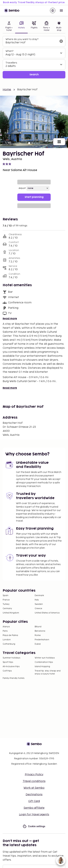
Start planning (34, 197)
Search (34, 75)
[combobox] (31, 43)
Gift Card (34, 801)
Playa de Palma (10, 635)
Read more (10, 319)
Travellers (11, 63)
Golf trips (7, 671)
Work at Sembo (34, 788)
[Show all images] (59, 142)
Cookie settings (34, 826)
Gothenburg (9, 644)
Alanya (6, 627)
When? (9, 51)
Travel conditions (34, 781)
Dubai (38, 644)
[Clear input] (61, 41)
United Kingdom (11, 613)
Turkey (6, 604)
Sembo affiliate (34, 808)
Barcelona (40, 631)
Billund (38, 627)
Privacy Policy (34, 775)
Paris (5, 631)
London (7, 640)
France (6, 600)
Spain (5, 596)
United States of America (47, 613)
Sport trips (8, 662)
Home (7, 90)
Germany (7, 609)
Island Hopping (42, 667)
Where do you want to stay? (22, 39)
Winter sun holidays (45, 658)
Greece (38, 609)
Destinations (34, 795)
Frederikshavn (42, 640)
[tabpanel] (34, 57)
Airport (22, 188)
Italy (37, 600)
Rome (38, 635)
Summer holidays (11, 658)
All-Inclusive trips (11, 667)
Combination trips (44, 662)
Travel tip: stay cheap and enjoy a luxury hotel (48, 672)
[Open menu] (61, 11)
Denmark (39, 596)
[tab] (9, 27)
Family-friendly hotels (13, 678)
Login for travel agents (34, 815)
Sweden (39, 604)
